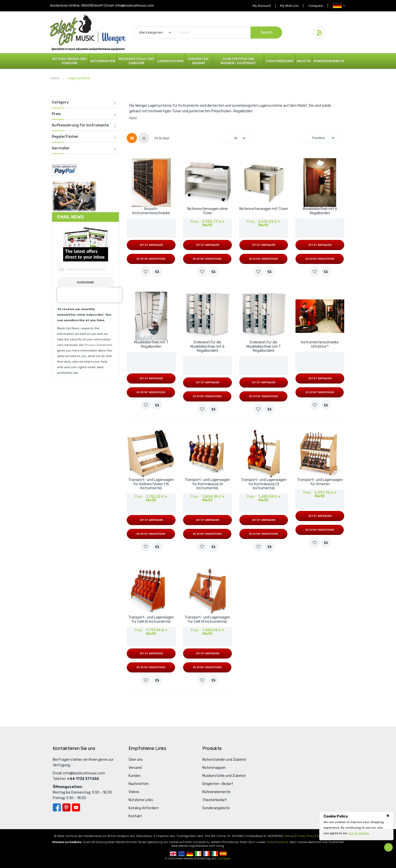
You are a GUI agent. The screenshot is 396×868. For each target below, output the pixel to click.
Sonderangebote (329, 61)
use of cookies (359, 833)
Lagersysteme (170, 61)
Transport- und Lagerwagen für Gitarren (320, 482)
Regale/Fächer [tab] (65, 137)
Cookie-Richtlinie (277, 842)
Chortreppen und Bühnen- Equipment (238, 61)
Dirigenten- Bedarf (199, 61)
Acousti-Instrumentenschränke (151, 211)
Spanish (223, 854)
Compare (315, 6)
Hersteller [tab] (61, 148)
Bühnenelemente (216, 792)
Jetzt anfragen (151, 245)
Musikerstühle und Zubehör (136, 61)
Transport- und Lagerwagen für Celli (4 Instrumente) (207, 620)
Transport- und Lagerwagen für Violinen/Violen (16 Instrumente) (151, 484)
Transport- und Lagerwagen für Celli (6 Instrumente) (151, 620)
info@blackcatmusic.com (134, 5)
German (190, 854)
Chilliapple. (224, 859)
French (206, 854)
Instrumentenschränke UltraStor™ (320, 345)
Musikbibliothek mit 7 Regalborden (151, 345)
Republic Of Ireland (198, 854)
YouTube (76, 807)
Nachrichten (139, 784)
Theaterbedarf (279, 61)
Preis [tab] (56, 114)
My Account (259, 6)
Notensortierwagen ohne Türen (207, 211)
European (181, 854)
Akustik (304, 61)
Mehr (133, 118)
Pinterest (66, 807)
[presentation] (89, 295)
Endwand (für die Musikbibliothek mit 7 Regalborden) (264, 347)
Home (55, 78)
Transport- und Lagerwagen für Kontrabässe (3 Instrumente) (264, 484)
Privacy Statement (98, 345)
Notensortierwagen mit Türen (264, 209)
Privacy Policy (306, 836)
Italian (215, 854)
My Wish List (288, 6)
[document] (356, 825)
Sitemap (289, 836)
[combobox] (208, 33)
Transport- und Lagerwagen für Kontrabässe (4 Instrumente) (207, 484)
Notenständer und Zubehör (69, 61)
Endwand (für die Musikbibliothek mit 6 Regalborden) (207, 347)
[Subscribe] (85, 282)
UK (173, 854)
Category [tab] (60, 102)
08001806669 (92, 5)
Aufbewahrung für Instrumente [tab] (80, 125)
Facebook (57, 807)
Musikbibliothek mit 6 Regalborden (320, 211)
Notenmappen (103, 61)
